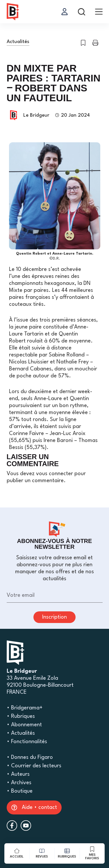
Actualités (18, 42)
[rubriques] (67, 853)
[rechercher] (82, 12)
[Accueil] (17, 853)
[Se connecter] (65, 12)
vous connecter (54, 474)
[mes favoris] (92, 853)
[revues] (42, 853)
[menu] (99, 12)
